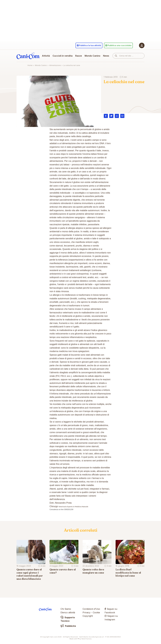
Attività (46, 56)
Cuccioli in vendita (63, 56)
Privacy (86, 612)
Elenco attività (68, 612)
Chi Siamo (66, 609)
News (106, 56)
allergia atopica (75, 228)
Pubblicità (68, 626)
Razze (79, 56)
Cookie (96, 612)
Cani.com (28, 56)
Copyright (88, 616)
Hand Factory (86, 639)
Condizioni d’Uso (91, 609)
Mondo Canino (92, 56)
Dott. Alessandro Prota (61, 503)
